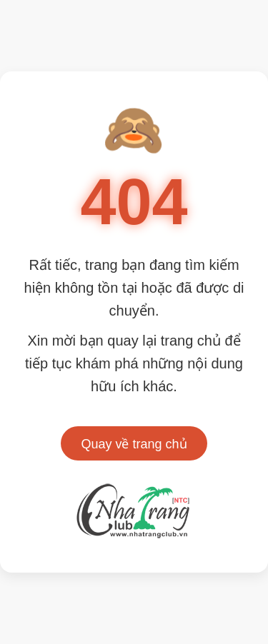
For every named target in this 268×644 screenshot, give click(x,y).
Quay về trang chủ (134, 444)
